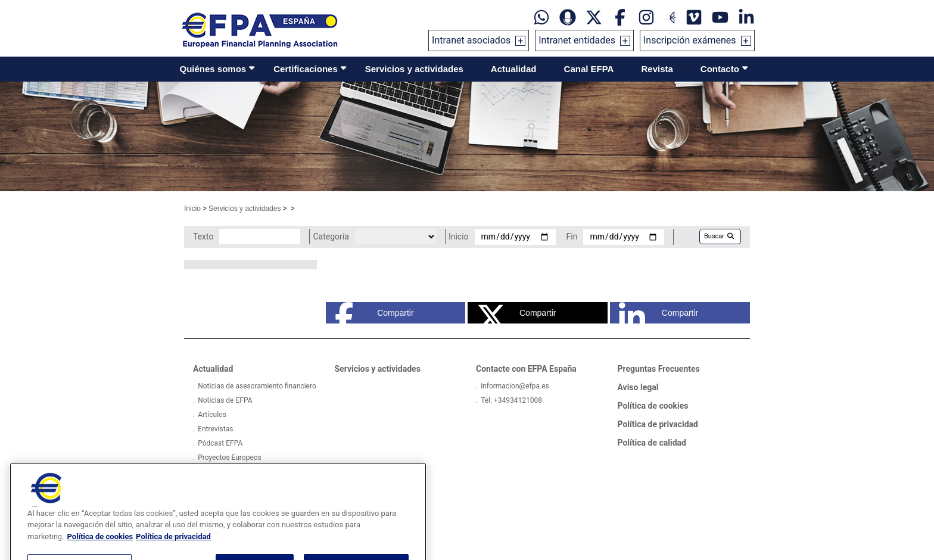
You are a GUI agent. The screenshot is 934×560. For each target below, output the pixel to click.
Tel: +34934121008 (511, 400)
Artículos (212, 415)
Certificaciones (306, 69)
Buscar (719, 236)
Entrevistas (215, 429)
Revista (657, 69)
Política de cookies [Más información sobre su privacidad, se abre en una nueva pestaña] (100, 547)
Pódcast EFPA (220, 443)
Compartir (374, 313)
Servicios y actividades (414, 69)
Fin (572, 237)
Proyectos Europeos (230, 458)
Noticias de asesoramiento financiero (257, 386)
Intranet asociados (471, 40)
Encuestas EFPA (224, 472)
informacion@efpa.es (515, 386)
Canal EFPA (589, 69)
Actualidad (514, 69)
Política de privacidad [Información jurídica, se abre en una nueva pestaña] (173, 547)
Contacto (720, 69)
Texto (203, 237)
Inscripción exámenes (690, 40)
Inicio (192, 209)
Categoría (331, 237)
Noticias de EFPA (225, 400)
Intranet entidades (577, 40)
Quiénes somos (213, 69)
